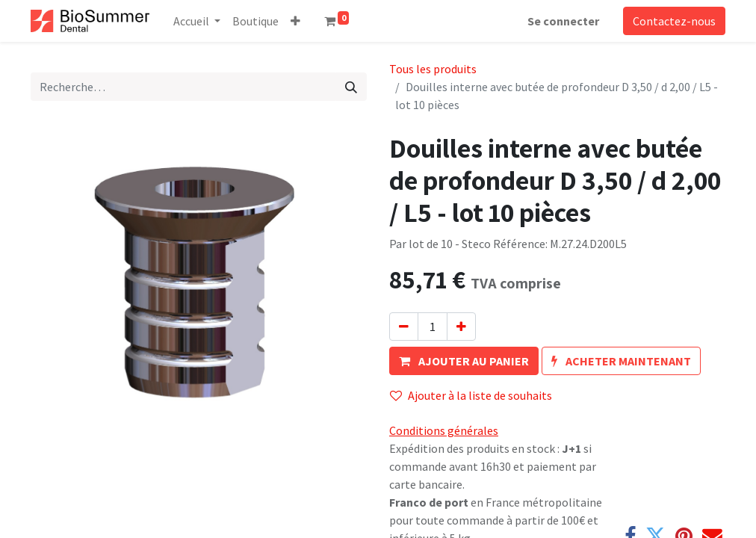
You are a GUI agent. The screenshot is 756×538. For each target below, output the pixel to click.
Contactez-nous (674, 21)
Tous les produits (433, 69)
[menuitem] (255, 21)
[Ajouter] (461, 327)
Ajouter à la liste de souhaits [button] (471, 395)
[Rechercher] (351, 87)
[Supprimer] (404, 327)
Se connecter (563, 21)
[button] (295, 21)
